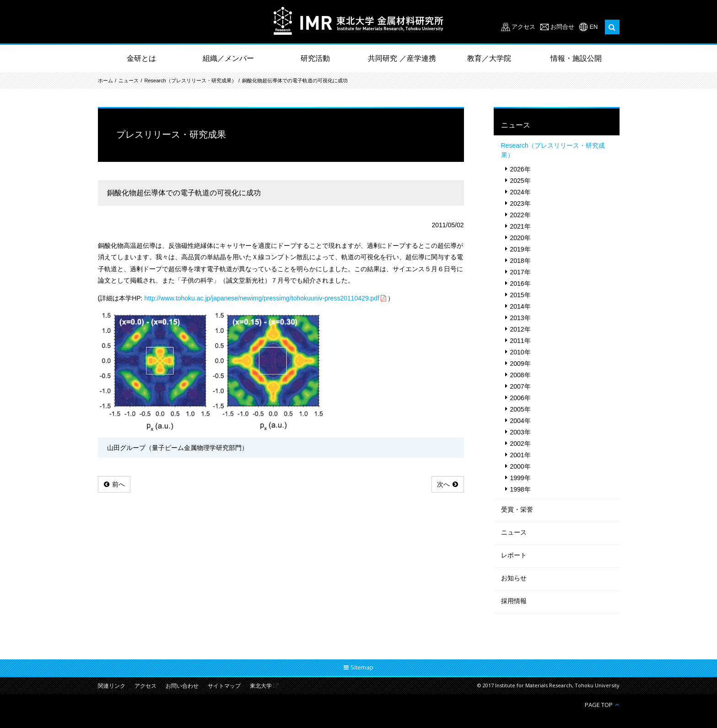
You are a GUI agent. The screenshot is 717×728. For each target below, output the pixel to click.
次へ (443, 484)
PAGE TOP (599, 704)
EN (593, 27)
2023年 (520, 203)
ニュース (129, 80)
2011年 (520, 341)
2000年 (520, 466)
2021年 (520, 226)
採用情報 (514, 601)
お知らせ (514, 578)
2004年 (520, 421)
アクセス (523, 27)
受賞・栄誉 (517, 509)
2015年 (520, 295)
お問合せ (562, 27)
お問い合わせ (182, 686)
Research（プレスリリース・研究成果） (191, 80)
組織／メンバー (228, 58)
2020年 (520, 238)
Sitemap (362, 667)
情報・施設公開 (576, 58)
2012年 (520, 329)
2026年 (520, 169)
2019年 (520, 249)
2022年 (520, 215)
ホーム (105, 80)
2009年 (520, 364)
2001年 (520, 455)
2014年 (520, 306)
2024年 (520, 192)
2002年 (520, 444)
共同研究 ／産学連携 (402, 58)
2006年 (520, 398)
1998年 (520, 489)
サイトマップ (224, 686)
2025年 (520, 181)
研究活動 (315, 58)
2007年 (520, 386)
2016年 (520, 284)
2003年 (520, 432)
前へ (119, 484)
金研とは (141, 58)
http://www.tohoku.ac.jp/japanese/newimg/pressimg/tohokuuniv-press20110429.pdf (262, 298)
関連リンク (112, 686)
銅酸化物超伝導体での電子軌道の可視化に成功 (295, 80)
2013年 (520, 318)
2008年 (520, 375)
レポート (514, 555)
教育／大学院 (489, 58)
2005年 (520, 409)
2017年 (520, 272)
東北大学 (261, 686)
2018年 (520, 261)
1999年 (520, 478)
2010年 (520, 352)
